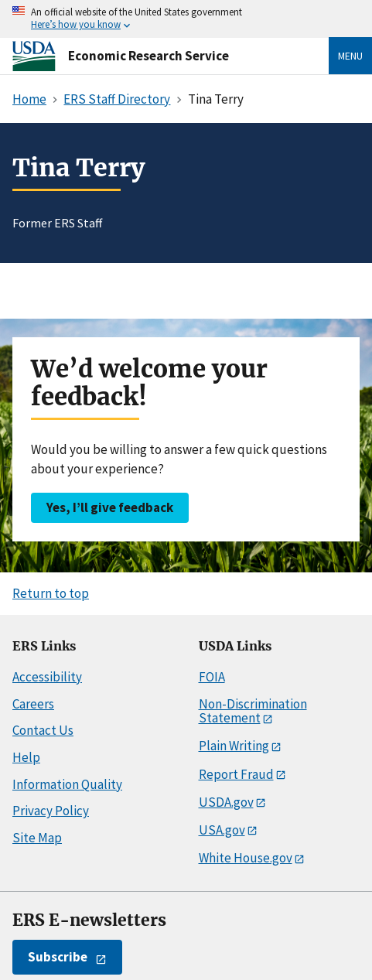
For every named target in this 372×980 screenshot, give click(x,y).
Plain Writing (234, 746)
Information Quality (67, 784)
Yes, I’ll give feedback (110, 507)
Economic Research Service (148, 56)
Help (26, 757)
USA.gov (222, 830)
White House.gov (246, 858)
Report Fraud (236, 774)
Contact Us (43, 730)
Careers (33, 704)
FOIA (212, 677)
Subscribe (58, 957)
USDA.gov (226, 802)
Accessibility (47, 677)
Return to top (51, 593)
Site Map (37, 838)
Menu (350, 56)
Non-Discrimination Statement (253, 711)
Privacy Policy (51, 811)
